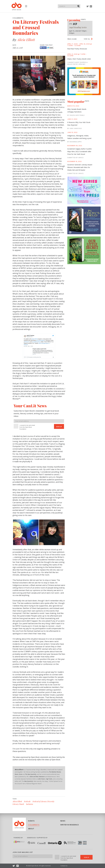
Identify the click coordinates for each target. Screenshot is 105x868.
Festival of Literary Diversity (43, 801)
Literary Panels (18, 804)
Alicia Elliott (26, 40)
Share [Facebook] (43, 48)
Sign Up (59, 427)
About (31, 829)
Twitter (88, 7)
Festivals (27, 801)
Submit (79, 6)
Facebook (91, 7)
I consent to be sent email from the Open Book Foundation (27, 427)
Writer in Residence (70, 825)
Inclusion (30, 804)
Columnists (34, 825)
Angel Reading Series (78, 27)
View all (87, 39)
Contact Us (64, 866)
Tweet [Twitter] (50, 48)
